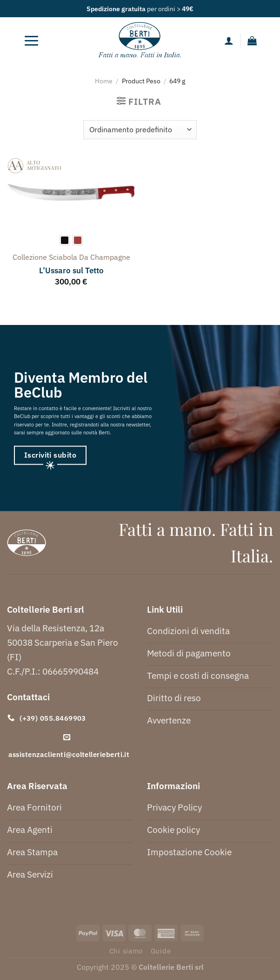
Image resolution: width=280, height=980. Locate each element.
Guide (161, 951)
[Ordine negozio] (140, 129)
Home (104, 81)
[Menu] (32, 41)
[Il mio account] (229, 41)
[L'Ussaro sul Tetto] (71, 193)
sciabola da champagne (90, 257)
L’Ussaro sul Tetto (71, 270)
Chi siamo (126, 951)
